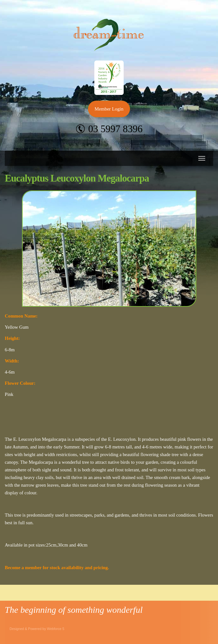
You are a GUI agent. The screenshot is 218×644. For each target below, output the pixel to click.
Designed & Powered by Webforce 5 (37, 629)
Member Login (109, 109)
